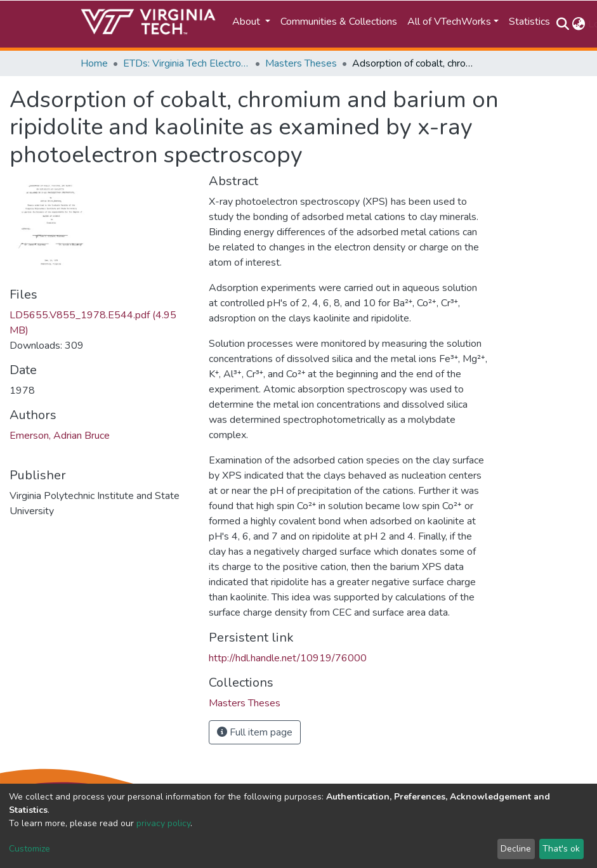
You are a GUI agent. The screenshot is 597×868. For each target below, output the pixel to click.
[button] (579, 24)
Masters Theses (301, 63)
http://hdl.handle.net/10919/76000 (288, 658)
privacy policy (163, 823)
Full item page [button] (255, 732)
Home (94, 63)
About (247, 22)
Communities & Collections (339, 22)
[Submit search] (563, 24)
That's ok (561, 849)
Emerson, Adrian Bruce (60, 436)
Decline (516, 849)
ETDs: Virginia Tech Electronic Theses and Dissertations (187, 63)
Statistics (529, 22)
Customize (30, 849)
